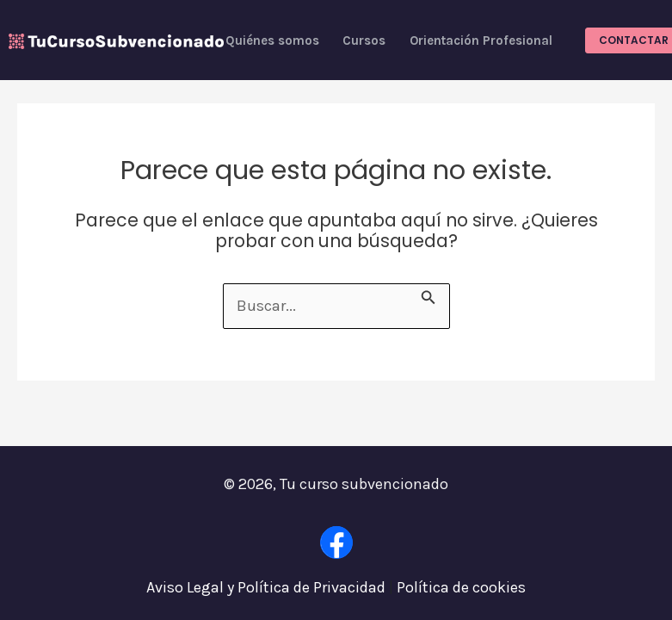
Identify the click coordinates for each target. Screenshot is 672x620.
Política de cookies (461, 587)
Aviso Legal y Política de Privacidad (266, 587)
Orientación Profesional (481, 40)
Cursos (364, 40)
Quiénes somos (272, 40)
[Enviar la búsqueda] (428, 295)
